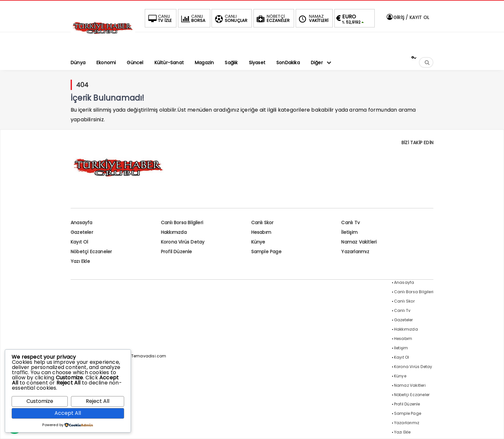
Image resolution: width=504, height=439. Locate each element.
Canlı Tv (351, 223)
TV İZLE (159, 18)
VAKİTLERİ (313, 18)
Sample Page (266, 252)
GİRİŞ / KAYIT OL (408, 17)
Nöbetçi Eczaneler (91, 252)
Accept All (68, 413)
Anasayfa (82, 223)
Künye (258, 242)
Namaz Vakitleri (359, 242)
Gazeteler (82, 232)
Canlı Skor (262, 223)
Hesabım (261, 232)
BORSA (193, 18)
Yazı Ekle (80, 261)
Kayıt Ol (79, 242)
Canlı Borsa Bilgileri (182, 223)
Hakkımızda (174, 232)
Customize (40, 401)
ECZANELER (273, 18)
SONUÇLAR (231, 18)
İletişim (349, 232)
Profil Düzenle (177, 252)
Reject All (98, 401)
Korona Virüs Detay (183, 242)
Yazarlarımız (355, 252)
